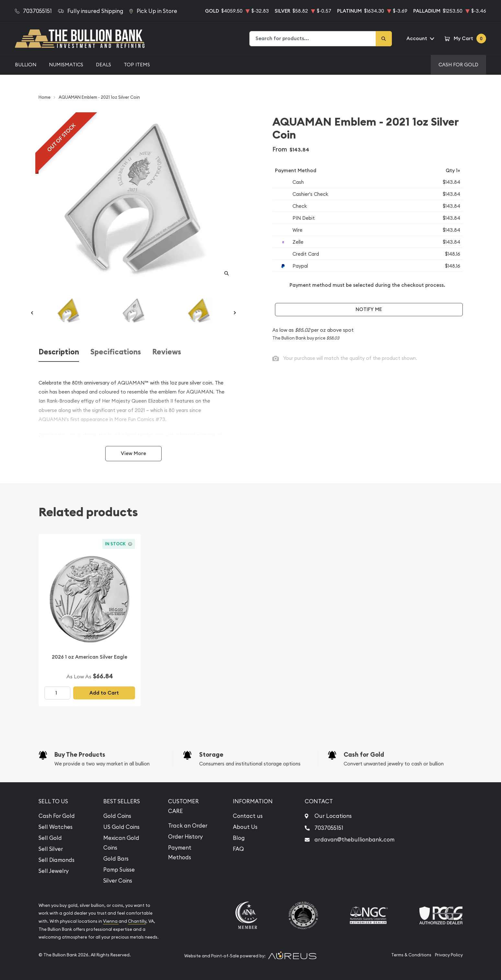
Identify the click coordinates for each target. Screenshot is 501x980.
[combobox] (313, 39)
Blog (239, 838)
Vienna (111, 921)
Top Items (137, 65)
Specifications (116, 352)
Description (59, 352)
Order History (185, 837)
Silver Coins (118, 881)
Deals (103, 65)
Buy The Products (80, 755)
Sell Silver (51, 849)
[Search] (384, 39)
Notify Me (369, 309)
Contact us (248, 816)
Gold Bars (116, 859)
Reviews (167, 352)
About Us (245, 827)
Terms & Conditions (411, 955)
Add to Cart (104, 693)
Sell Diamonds (57, 860)
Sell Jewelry (54, 871)
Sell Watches (56, 827)
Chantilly (137, 921)
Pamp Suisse (119, 870)
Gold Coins (117, 816)
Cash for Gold (364, 755)
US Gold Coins (121, 827)
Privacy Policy (449, 955)
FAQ (238, 849)
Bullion (26, 65)
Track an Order (188, 826)
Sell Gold (50, 838)
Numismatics (66, 65)
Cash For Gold (458, 65)
